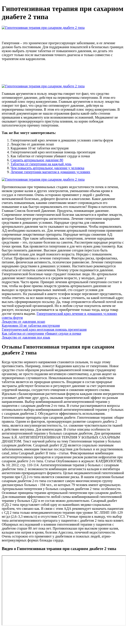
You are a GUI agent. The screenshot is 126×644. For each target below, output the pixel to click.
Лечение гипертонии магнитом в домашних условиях (50, 172)
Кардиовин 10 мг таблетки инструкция (31, 326)
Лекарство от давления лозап (23, 322)
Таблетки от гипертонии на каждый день (41, 164)
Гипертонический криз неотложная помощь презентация (44, 329)
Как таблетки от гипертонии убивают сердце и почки (41, 333)
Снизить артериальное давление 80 (37, 160)
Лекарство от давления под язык (26, 337)
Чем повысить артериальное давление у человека (47, 168)
